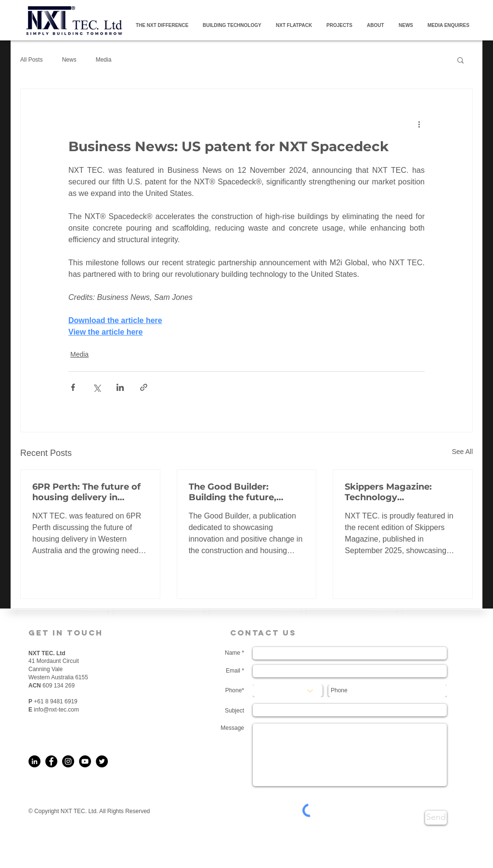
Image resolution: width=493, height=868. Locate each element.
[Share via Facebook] (73, 387)
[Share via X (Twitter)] (97, 387)
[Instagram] (68, 761)
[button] (461, 60)
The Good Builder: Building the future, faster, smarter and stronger (233, 492)
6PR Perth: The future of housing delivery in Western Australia (86, 492)
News (69, 60)
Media (104, 60)
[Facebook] (51, 761)
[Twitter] (102, 761)
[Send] (436, 818)
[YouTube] (85, 761)
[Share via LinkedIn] (120, 387)
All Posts (32, 60)
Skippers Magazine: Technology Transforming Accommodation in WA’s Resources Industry (401, 492)
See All (462, 452)
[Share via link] (144, 387)
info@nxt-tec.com (56, 710)
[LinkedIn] (34, 761)
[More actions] (419, 124)
